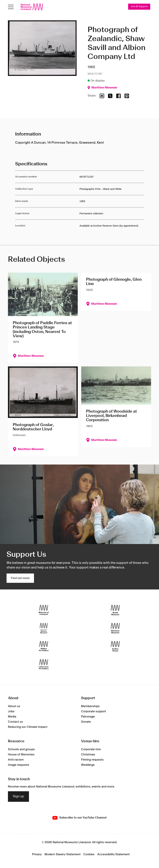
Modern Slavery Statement (63, 854)
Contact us (15, 722)
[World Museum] (115, 610)
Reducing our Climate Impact (28, 727)
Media (12, 717)
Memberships (90, 706)
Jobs (11, 712)
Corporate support (94, 712)
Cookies (89, 854)
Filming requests (92, 760)
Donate (86, 722)
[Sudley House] (115, 646)
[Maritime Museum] (115, 628)
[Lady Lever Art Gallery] (44, 664)
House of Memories (21, 755)
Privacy (37, 854)
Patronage (88, 717)
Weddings (88, 765)
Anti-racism (16, 760)
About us (14, 706)
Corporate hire (91, 750)
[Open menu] (11, 7)
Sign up (18, 797)
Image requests (19, 765)
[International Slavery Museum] (44, 628)
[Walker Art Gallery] (44, 646)
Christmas (88, 755)
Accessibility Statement (113, 854)
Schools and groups (21, 750)
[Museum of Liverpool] (44, 610)
